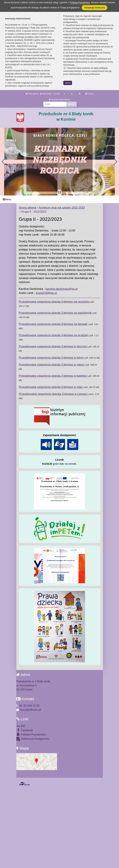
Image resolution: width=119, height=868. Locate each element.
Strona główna (32, 94)
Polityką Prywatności (80, 2)
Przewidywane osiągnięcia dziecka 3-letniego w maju (51, 387)
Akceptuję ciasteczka (94, 8)
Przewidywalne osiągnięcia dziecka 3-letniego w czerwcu (53, 394)
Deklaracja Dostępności (33, 739)
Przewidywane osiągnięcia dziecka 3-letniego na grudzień (54, 335)
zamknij (68, 83)
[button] (4, 162)
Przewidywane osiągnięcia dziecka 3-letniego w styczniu (53, 346)
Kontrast (89, 94)
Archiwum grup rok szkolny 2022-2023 (62, 208)
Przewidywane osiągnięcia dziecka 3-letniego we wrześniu (54, 302)
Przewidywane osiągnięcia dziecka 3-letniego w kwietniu (53, 376)
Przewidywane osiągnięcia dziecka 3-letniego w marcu (52, 365)
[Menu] (59, 199)
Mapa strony (46, 94)
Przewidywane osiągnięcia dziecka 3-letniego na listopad (53, 324)
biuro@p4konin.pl (29, 710)
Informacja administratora (59, 100)
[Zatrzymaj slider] (60, 192)
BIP (21, 726)
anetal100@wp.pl (46, 293)
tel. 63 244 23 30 (28, 706)
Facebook (25, 730)
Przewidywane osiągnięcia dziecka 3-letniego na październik (55, 313)
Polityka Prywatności (31, 734)
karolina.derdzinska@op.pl (62, 289)
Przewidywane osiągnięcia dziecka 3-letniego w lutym (51, 358)
